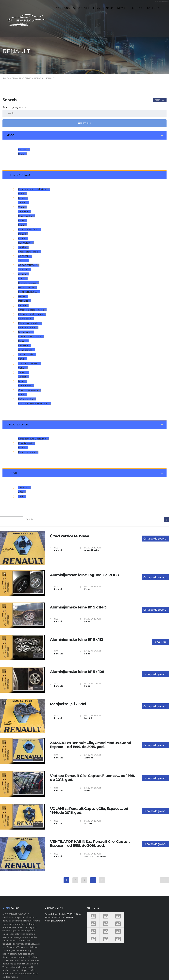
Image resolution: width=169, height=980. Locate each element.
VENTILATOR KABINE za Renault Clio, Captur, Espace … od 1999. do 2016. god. (90, 844)
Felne (22, 194)
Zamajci (24, 372)
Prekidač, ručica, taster (31, 336)
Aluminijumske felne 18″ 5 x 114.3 (78, 607)
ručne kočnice (27, 350)
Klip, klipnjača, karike (30, 323)
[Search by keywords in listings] (84, 113)
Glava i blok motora (29, 390)
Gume (23, 395)
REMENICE (25, 345)
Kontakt (138, 8)
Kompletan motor (28, 328)
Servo (23, 359)
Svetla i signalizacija (30, 252)
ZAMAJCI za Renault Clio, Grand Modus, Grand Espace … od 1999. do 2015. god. (91, 745)
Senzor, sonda (27, 354)
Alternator (25, 270)
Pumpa (23, 238)
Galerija (153, 8)
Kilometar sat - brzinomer (32, 314)
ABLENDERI (25, 256)
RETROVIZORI (26, 243)
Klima (22, 225)
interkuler (25, 301)
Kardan (23, 305)
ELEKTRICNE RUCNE (29, 292)
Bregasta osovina (29, 283)
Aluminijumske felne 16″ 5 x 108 (77, 672)
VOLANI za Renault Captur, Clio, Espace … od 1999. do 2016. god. (89, 811)
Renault (24, 149)
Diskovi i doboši (27, 287)
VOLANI (23, 368)
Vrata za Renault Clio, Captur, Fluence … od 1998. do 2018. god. (92, 778)
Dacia (23, 154)
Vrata (22, 207)
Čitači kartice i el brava (70, 536)
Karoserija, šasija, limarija (32, 310)
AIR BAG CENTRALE (29, 265)
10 (102, 880)
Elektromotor (26, 386)
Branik (23, 278)
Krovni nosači (26, 443)
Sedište (23, 247)
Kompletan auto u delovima (34, 189)
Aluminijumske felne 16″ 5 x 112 (76, 640)
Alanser (24, 377)
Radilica (24, 341)
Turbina (24, 203)
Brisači (23, 198)
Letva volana (26, 332)
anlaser (24, 274)
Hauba (23, 296)
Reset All (160, 100)
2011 (22, 496)
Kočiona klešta (27, 399)
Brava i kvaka (26, 216)
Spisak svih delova (86, 8)
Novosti (123, 8)
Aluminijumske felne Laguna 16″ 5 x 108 (84, 575)
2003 (22, 492)
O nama (108, 8)
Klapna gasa (26, 319)
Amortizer (25, 211)
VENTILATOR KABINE (30, 363)
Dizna (23, 381)
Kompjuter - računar (30, 229)
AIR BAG (24, 261)
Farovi (23, 220)
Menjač (23, 234)
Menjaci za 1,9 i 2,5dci (68, 704)
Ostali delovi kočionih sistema (35, 403)
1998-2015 (25, 487)
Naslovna (63, 8)
